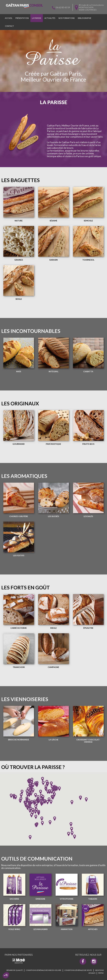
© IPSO (101, 973)
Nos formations (67, 18)
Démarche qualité (15, 970)
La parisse (37, 18)
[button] (6, 975)
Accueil (9, 18)
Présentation (22, 18)
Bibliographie (85, 18)
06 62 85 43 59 (63, 7)
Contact (9, 26)
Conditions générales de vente (78, 970)
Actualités (50, 18)
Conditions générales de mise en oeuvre (44, 970)
